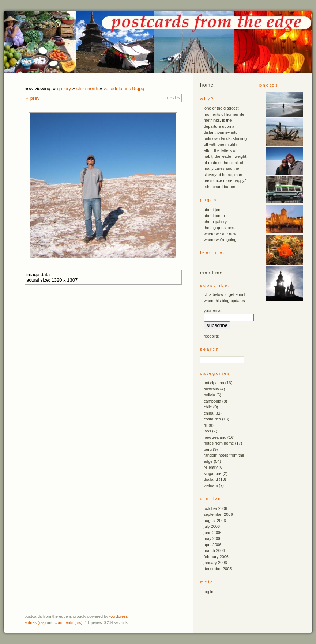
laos (207, 431)
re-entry (211, 467)
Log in (208, 592)
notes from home (219, 443)
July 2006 (212, 526)
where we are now (220, 234)
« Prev (33, 98)
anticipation (214, 383)
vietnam (211, 485)
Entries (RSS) (35, 622)
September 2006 (218, 514)
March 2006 (214, 550)
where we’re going (220, 240)
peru (208, 449)
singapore (212, 473)
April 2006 (212, 545)
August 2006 (215, 521)
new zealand (215, 437)
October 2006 (215, 508)
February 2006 (216, 557)
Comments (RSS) (69, 622)
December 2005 (218, 569)
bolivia (209, 395)
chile (208, 407)
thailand (211, 479)
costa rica (212, 419)
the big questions (219, 228)
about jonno (214, 216)
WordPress (119, 616)
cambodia (212, 401)
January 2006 (215, 563)
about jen (212, 210)
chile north (87, 89)
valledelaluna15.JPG (124, 89)
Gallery (64, 89)
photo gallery (215, 222)
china (208, 413)
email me (211, 273)
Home (207, 85)
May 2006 (212, 538)
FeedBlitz (211, 336)
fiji (206, 425)
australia (211, 389)
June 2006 (212, 533)
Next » (174, 98)
